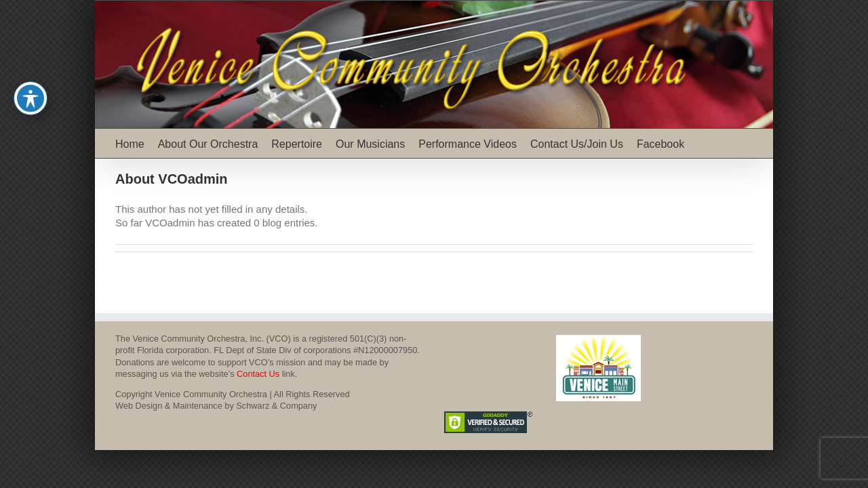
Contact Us (258, 374)
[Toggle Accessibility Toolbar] (31, 98)
